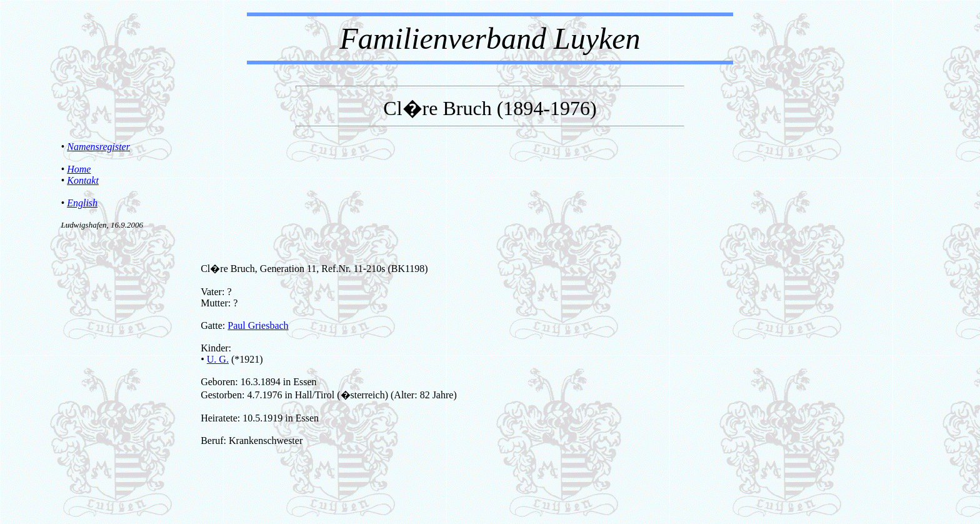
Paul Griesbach (258, 325)
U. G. (218, 359)
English (82, 203)
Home (79, 169)
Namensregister (98, 147)
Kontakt (83, 180)
